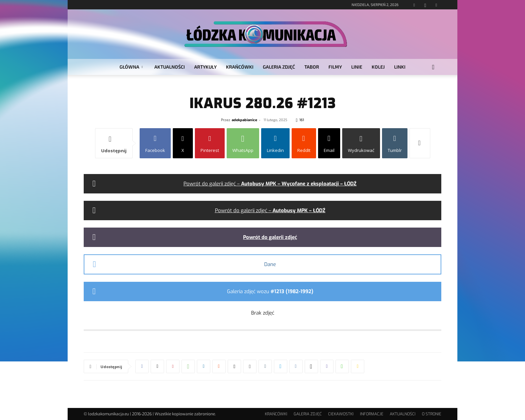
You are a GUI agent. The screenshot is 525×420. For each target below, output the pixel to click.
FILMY (335, 67)
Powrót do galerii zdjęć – (270, 184)
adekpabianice (244, 120)
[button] (433, 67)
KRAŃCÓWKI (240, 67)
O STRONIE (432, 414)
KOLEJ (378, 67)
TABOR (312, 67)
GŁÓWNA (131, 67)
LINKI (400, 67)
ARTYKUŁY (205, 67)
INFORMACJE (372, 414)
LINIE (357, 67)
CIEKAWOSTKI (341, 414)
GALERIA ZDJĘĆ (279, 67)
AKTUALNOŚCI (170, 67)
